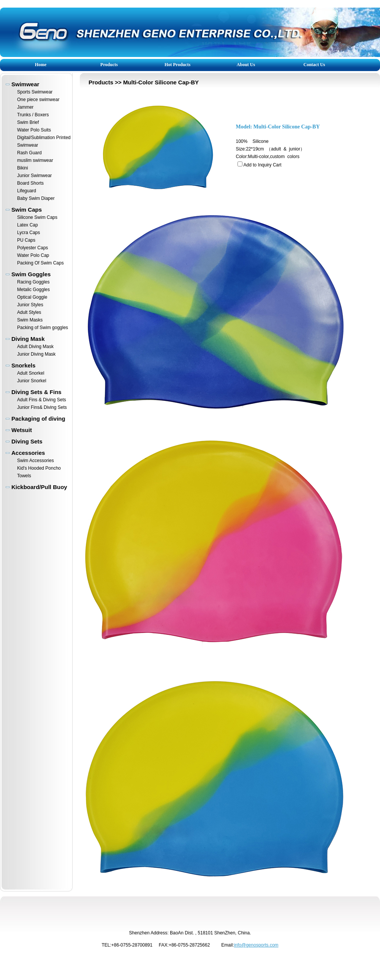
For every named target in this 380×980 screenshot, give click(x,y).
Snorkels (23, 365)
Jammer (25, 107)
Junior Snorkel (32, 381)
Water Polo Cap (33, 255)
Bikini (23, 168)
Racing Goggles (33, 282)
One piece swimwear (38, 100)
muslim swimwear (35, 160)
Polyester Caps (32, 248)
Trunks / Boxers (33, 115)
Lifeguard (27, 191)
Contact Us (314, 65)
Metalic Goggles (33, 290)
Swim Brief (28, 122)
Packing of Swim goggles (43, 328)
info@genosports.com (256, 945)
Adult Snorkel (31, 373)
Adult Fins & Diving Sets (42, 400)
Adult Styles (29, 312)
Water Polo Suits (34, 130)
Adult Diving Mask (35, 347)
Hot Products (177, 65)
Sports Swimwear (35, 92)
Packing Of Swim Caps (40, 263)
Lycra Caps (28, 233)
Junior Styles (30, 305)
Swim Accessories (36, 461)
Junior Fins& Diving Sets (42, 407)
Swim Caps (27, 210)
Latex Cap (28, 225)
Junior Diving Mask (36, 354)
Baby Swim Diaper (36, 198)
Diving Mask (28, 339)
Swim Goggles (31, 274)
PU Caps (26, 240)
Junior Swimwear (34, 176)
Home (41, 65)
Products (109, 65)
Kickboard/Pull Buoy (39, 487)
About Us (246, 65)
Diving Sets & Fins (36, 392)
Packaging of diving (38, 419)
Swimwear (25, 84)
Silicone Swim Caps (37, 217)
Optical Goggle (32, 297)
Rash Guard (29, 153)
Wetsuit (22, 430)
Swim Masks (30, 320)
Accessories (28, 453)
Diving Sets (27, 441)
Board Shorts (30, 183)
